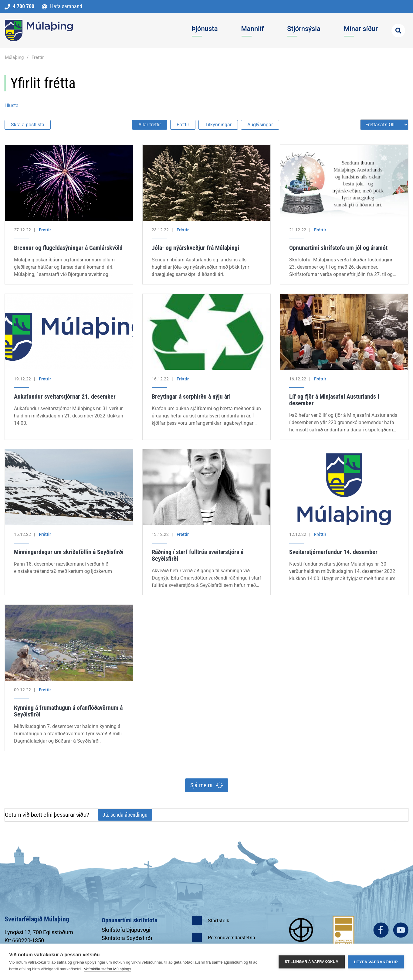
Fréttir (38, 57)
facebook (381, 930)
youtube (401, 930)
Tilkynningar (218, 125)
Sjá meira (201, 785)
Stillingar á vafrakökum (312, 962)
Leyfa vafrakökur (376, 962)
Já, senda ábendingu (125, 815)
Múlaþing (14, 57)
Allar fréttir (150, 125)
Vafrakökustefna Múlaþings (107, 969)
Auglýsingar (260, 125)
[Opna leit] (398, 31)
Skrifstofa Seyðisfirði (127, 938)
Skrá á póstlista (28, 125)
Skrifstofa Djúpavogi (126, 930)
